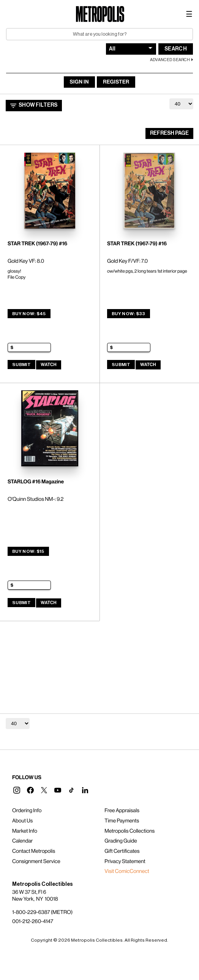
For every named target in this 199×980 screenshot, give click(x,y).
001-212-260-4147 (33, 922)
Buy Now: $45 (29, 314)
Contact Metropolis (34, 851)
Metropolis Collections (130, 831)
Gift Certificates (122, 851)
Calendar (22, 841)
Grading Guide (121, 841)
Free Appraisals (122, 811)
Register (116, 82)
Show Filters (34, 106)
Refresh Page (169, 133)
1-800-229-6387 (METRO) (42, 912)
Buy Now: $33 (129, 314)
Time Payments (122, 821)
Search (176, 49)
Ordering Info (27, 811)
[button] (17, 790)
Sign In (79, 82)
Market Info (25, 831)
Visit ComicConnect (127, 871)
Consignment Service (36, 862)
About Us (22, 821)
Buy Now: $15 (28, 551)
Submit (21, 365)
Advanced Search (170, 60)
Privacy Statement (125, 862)
